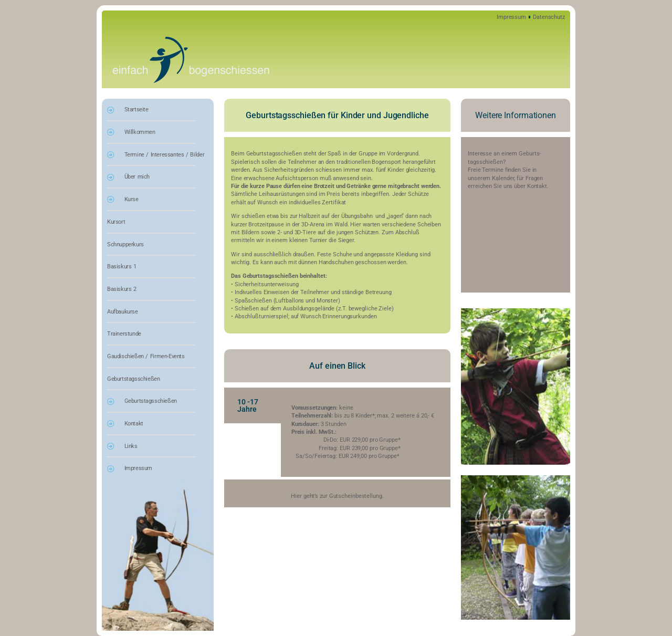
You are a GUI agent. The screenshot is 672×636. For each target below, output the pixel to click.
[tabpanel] (366, 432)
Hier (296, 496)
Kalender (503, 178)
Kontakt (536, 186)
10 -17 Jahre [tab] (248, 405)
